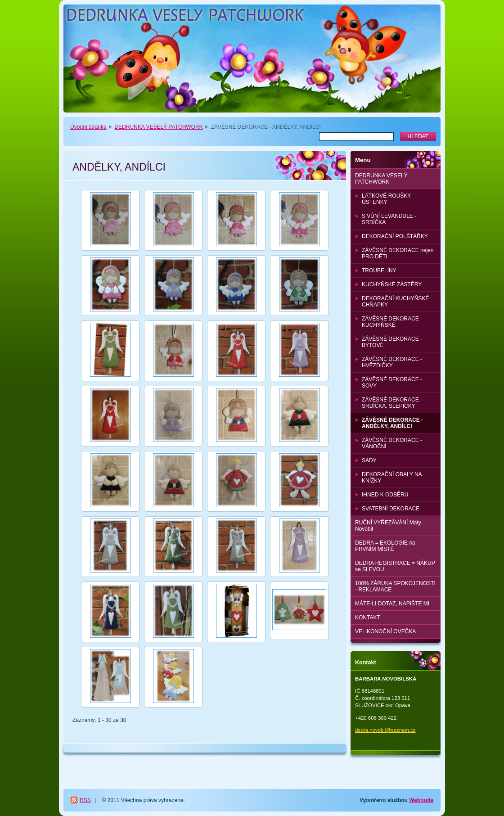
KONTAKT (368, 618)
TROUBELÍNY (379, 270)
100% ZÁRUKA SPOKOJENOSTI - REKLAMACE (395, 586)
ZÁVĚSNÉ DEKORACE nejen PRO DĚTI (398, 253)
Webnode (421, 800)
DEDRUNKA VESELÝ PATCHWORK (158, 127)
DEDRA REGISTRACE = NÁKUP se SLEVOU (395, 566)
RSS (85, 800)
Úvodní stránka (88, 127)
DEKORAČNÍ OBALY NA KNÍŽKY (392, 478)
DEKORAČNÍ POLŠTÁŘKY (395, 236)
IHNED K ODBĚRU (385, 495)
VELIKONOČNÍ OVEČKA (385, 631)
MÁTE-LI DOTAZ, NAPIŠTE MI (392, 604)
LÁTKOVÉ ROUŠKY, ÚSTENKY (387, 199)
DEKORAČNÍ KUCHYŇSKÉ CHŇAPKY (395, 302)
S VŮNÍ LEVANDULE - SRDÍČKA (389, 219)
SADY (369, 460)
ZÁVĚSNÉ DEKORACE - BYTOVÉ (392, 342)
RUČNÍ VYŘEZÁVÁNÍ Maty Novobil (388, 526)
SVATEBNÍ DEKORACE (391, 509)
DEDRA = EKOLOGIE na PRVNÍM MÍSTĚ (385, 546)
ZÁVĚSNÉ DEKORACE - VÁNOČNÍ (392, 443)
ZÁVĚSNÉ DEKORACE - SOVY (392, 383)
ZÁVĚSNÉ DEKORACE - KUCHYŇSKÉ (392, 322)
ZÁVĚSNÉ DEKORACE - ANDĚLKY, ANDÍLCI (392, 423)
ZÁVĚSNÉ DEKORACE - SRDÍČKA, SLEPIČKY (392, 403)
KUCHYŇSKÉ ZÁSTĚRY (392, 284)
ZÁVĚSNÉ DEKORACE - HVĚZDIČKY (392, 362)
